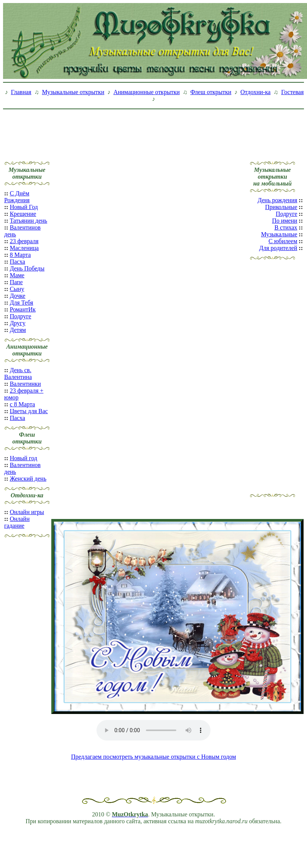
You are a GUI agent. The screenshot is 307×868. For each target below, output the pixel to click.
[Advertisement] (153, 129)
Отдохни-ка (256, 92)
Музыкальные (279, 234)
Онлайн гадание (17, 522)
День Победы (27, 268)
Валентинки (25, 384)
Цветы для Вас (29, 411)
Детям (18, 330)
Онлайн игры (27, 512)
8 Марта (20, 255)
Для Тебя (22, 303)
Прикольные (281, 207)
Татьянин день (29, 221)
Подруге (21, 316)
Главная (21, 92)
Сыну (17, 289)
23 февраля (24, 241)
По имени (285, 221)
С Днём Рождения (17, 197)
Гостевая (292, 92)
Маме (17, 275)
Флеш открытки (211, 92)
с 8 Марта (23, 404)
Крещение (23, 214)
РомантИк (23, 309)
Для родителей (278, 248)
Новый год (24, 458)
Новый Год (24, 207)
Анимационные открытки (146, 92)
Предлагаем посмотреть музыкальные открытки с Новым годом (153, 757)
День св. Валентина (18, 373)
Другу (18, 323)
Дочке (18, 296)
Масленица (24, 248)
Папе (16, 282)
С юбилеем (283, 241)
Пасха (17, 262)
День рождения (277, 200)
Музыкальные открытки (73, 92)
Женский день (28, 479)
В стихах (286, 227)
